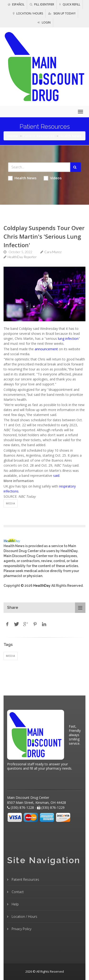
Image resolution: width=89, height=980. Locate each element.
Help (15, 904)
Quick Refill (70, 4)
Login (44, 22)
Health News (22, 178)
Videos (53, 178)
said (56, 476)
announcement (46, 349)
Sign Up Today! (62, 13)
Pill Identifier (42, 4)
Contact (17, 892)
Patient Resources (39, 136)
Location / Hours (28, 13)
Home (13, 136)
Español (16, 4)
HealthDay (42, 586)
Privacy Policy (21, 929)
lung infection (68, 339)
